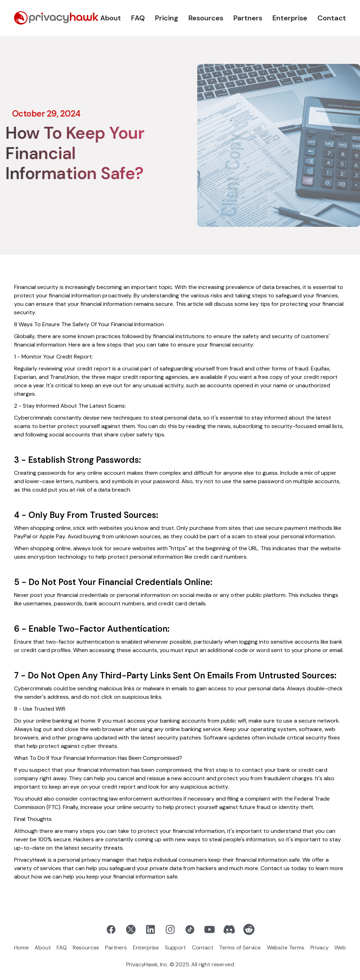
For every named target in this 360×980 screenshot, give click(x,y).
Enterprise (290, 18)
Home (21, 948)
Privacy (320, 948)
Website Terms (286, 948)
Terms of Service (240, 948)
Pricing (167, 18)
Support (175, 948)
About (111, 18)
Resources (206, 18)
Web (340, 948)
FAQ (138, 18)
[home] (56, 18)
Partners (248, 18)
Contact (332, 18)
